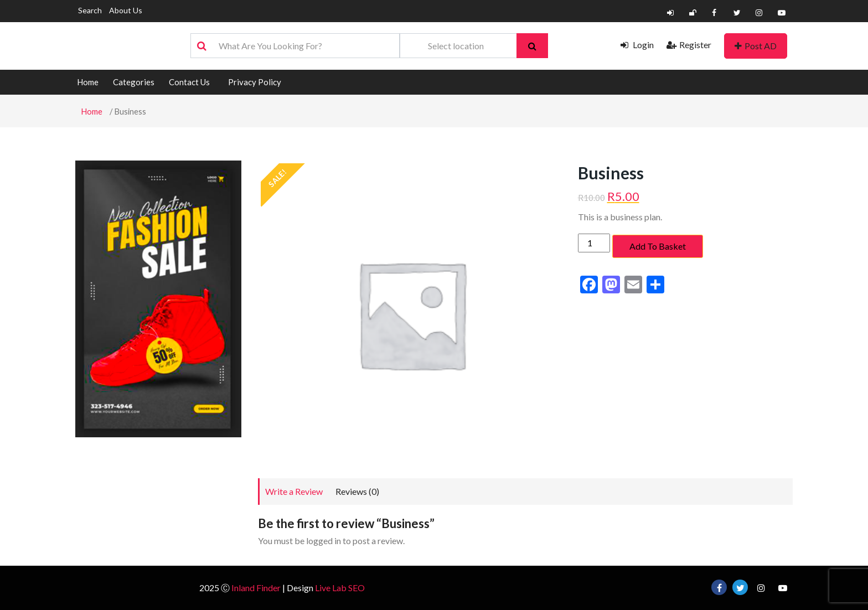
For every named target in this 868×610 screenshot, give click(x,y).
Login (637, 45)
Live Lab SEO (340, 588)
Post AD (756, 46)
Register (689, 45)
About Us (126, 10)
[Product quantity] (594, 243)
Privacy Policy (255, 82)
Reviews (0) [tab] (357, 491)
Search (90, 10)
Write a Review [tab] (294, 491)
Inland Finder (256, 588)
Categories (134, 82)
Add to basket (658, 246)
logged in (324, 541)
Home (88, 82)
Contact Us (189, 82)
